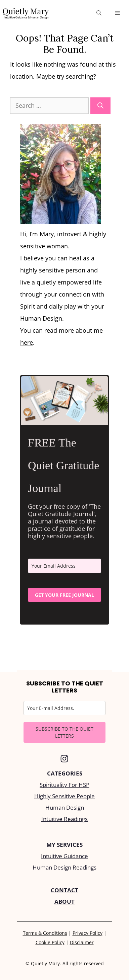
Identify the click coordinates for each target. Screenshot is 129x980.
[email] (64, 566)
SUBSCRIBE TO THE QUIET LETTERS (64, 732)
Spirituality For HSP (64, 785)
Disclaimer (82, 942)
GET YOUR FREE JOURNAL (64, 595)
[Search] (100, 106)
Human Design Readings (64, 867)
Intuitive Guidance (64, 856)
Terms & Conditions (45, 933)
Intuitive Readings (64, 819)
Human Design (65, 807)
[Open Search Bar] (99, 13)
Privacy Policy (88, 933)
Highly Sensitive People (64, 796)
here (27, 342)
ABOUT (64, 902)
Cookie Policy (50, 942)
